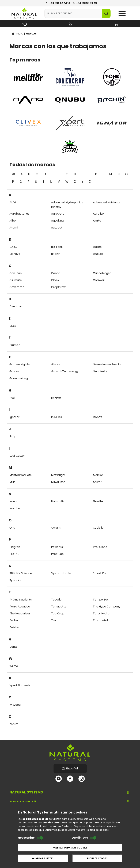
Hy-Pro (56, 398)
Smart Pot (100, 573)
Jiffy (12, 436)
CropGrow (58, 287)
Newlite (98, 501)
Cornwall (99, 280)
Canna (56, 273)
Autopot (57, 228)
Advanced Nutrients (107, 202)
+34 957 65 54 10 (58, 3)
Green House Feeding (108, 364)
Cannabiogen (102, 273)
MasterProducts (20, 475)
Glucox (56, 364)
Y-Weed (15, 705)
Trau (54, 620)
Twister (14, 627)
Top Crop (58, 613)
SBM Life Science (21, 573)
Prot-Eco (57, 554)
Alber (13, 221)
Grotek (14, 371)
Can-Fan (16, 273)
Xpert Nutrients (20, 685)
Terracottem (60, 607)
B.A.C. (13, 247)
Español (74, 770)
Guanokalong (19, 378)
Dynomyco (17, 306)
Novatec (15, 508)
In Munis (56, 417)
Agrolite (98, 214)
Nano (13, 501)
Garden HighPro (20, 364)
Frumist (15, 345)
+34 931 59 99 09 (85, 3)
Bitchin (56, 254)
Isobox (97, 417)
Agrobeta (58, 214)
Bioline (97, 247)
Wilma (14, 666)
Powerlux (57, 547)
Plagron (15, 547)
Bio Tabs (57, 247)
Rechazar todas (97, 858)
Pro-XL (14, 554)
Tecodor (57, 600)
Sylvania (15, 580)
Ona (12, 528)
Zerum (14, 724)
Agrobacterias (19, 214)
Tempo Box (101, 600)
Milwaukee (58, 482)
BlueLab (98, 254)
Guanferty (100, 371)
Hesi (12, 398)
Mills (12, 482)
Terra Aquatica (20, 607)
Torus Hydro (101, 613)
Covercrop (17, 287)
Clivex (55, 280)
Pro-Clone (100, 547)
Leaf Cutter (17, 456)
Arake (97, 221)
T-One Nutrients (21, 600)
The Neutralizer (20, 613)
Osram (56, 528)
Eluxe (13, 326)
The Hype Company (107, 607)
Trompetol (100, 620)
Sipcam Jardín (61, 573)
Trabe (14, 620)
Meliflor (98, 475)
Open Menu (122, 13)
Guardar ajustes (43, 858)
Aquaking (57, 221)
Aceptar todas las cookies (70, 848)
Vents (13, 647)
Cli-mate (16, 280)
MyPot (97, 482)
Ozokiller (99, 528)
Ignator (14, 417)
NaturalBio (58, 501)
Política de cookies (97, 830)
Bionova (15, 254)
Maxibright (58, 475)
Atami (14, 228)
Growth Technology (65, 371)
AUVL (13, 202)
